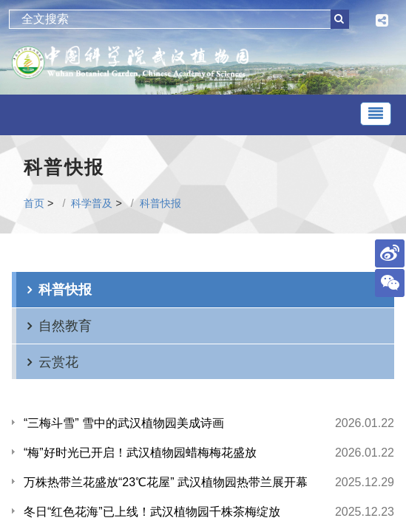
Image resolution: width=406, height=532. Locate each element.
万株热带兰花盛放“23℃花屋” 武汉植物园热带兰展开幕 (166, 482)
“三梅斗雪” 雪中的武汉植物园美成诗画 (124, 423)
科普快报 (160, 203)
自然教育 (65, 325)
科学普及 (92, 203)
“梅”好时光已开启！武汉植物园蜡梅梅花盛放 (140, 453)
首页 (34, 203)
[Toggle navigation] (376, 114)
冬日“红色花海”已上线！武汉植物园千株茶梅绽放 (152, 512)
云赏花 (58, 362)
